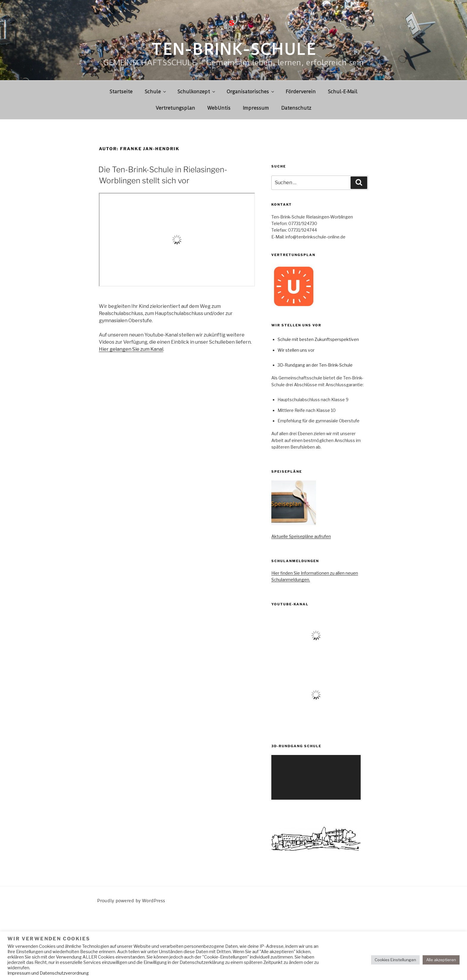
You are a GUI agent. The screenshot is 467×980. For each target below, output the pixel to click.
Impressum (256, 108)
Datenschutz (296, 108)
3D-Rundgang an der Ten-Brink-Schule (315, 365)
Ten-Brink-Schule (233, 49)
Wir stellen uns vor (296, 350)
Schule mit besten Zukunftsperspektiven (318, 339)
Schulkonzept (197, 92)
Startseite (121, 92)
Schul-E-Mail (343, 92)
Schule (156, 92)
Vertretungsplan (175, 108)
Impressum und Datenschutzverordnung (48, 973)
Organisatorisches (251, 92)
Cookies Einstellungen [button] (395, 960)
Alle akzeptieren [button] (441, 960)
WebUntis (219, 108)
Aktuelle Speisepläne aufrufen (301, 536)
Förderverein (301, 92)
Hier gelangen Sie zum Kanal (131, 349)
